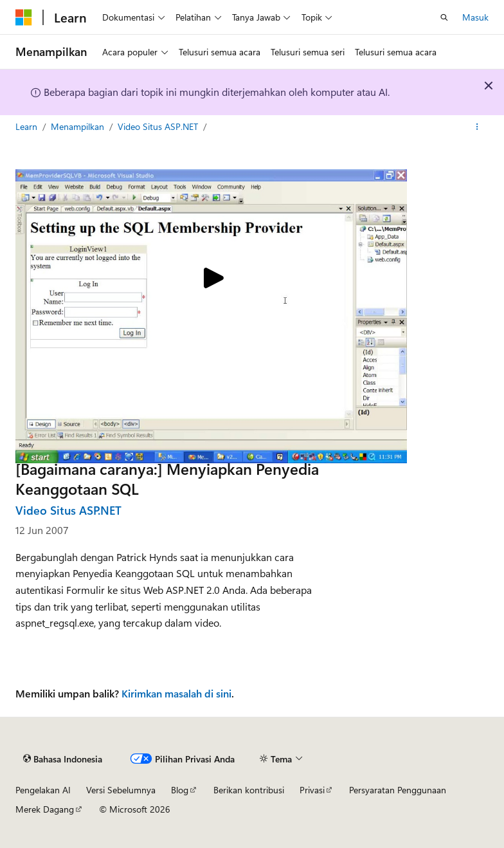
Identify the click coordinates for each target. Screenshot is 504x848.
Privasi (312, 790)
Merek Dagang (45, 809)
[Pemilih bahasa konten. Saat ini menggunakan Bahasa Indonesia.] (63, 759)
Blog (180, 790)
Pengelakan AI (43, 790)
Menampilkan (79, 126)
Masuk (475, 17)
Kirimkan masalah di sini (176, 693)
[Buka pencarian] (444, 17)
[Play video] (212, 279)
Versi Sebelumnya (121, 790)
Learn (28, 126)
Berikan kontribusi (249, 790)
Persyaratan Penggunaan (398, 790)
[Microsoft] (24, 17)
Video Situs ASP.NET (159, 126)
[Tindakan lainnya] (477, 127)
